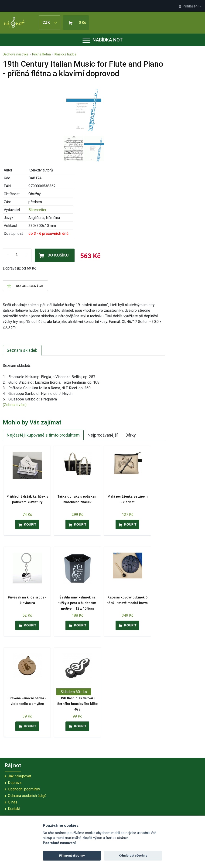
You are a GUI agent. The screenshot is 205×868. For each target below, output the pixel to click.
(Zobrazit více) (15, 405)
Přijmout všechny (72, 856)
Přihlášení (190, 6)
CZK (50, 22)
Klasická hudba (65, 54)
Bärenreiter (37, 210)
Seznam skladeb (22, 350)
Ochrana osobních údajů (27, 796)
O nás (13, 802)
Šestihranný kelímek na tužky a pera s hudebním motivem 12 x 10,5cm (77, 603)
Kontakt (14, 809)
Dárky (131, 435)
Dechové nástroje (16, 54)
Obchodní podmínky (24, 789)
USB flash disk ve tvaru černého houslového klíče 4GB (77, 704)
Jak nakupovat (20, 776)
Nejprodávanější (103, 435)
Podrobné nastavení (59, 843)
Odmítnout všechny (133, 856)
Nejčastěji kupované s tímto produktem (43, 435)
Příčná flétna (41, 54)
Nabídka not (103, 40)
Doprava (15, 783)
